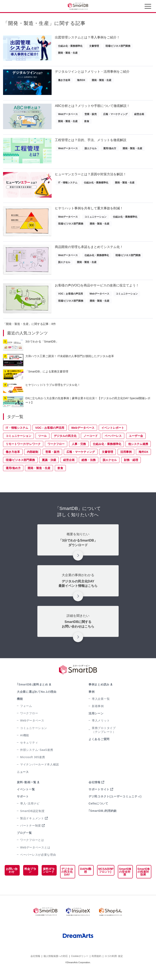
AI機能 (25, 745)
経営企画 (139, 117)
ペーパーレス (113, 446)
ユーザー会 (136, 446)
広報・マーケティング (115, 117)
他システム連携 (138, 454)
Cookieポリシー (80, 967)
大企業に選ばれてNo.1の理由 (37, 702)
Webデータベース (68, 117)
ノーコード (91, 446)
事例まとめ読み (99, 695)
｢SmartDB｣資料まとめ (32, 695)
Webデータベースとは (35, 858)
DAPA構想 (83, 880)
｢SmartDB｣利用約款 (103, 821)
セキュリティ (29, 753)
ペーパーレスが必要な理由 (38, 865)
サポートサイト (99, 799)
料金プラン (29, 880)
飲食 (87, 124)
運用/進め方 (110, 152)
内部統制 (32, 462)
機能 (20, 709)
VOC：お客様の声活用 (70, 303)
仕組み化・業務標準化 (70, 46)
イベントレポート (113, 438)
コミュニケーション (95, 223)
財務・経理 (131, 470)
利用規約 (96, 967)
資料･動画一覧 (27, 792)
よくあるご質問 (99, 749)
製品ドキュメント (32, 828)
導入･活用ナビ (30, 814)
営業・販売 (91, 117)
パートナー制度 (31, 836)
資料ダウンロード (47, 882)
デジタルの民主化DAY (65, 883)
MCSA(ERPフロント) (103, 880)
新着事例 (98, 716)
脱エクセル (91, 152)
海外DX (81, 81)
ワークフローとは (32, 850)
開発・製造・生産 (68, 53)
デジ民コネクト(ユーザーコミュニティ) (115, 807)
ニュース (23, 782)
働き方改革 (64, 81)
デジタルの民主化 (65, 446)
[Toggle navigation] (148, 7)
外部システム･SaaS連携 (37, 760)
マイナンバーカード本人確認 (40, 775)
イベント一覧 (26, 799)
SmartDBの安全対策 (124, 882)
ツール (42, 446)
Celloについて (98, 814)
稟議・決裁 (49, 470)
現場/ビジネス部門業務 (118, 46)
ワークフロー (56, 454)
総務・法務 (89, 470)
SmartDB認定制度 (32, 821)
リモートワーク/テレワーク (23, 454)
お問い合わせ (11, 880)
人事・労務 (79, 454)
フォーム (26, 716)
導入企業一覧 (101, 709)
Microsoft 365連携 (33, 767)
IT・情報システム (68, 188)
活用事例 (126, 462)
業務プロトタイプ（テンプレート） (104, 740)
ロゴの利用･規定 (114, 967)
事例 (92, 702)
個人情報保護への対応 (56, 967)
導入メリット (101, 731)
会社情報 (95, 792)
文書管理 (94, 46)
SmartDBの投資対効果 (143, 882)
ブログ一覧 (24, 843)
